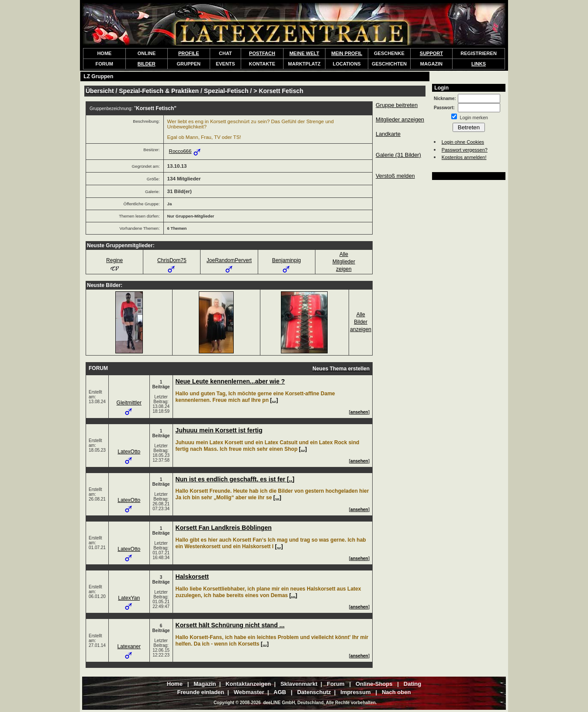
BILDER (147, 64)
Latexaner (129, 646)
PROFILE (189, 53)
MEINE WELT (304, 53)
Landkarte (388, 134)
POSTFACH (262, 53)
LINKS (479, 64)
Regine (114, 260)
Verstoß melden (395, 176)
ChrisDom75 (172, 260)
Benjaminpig (287, 260)
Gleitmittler (129, 403)
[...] (274, 400)
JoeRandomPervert (229, 260)
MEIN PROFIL (347, 53)
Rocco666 (180, 151)
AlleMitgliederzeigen (344, 262)
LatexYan (129, 598)
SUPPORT (431, 53)
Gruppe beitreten (397, 105)
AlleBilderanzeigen (361, 322)
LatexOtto (129, 452)
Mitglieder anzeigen (400, 119)
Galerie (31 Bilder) (398, 155)
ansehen (359, 412)
